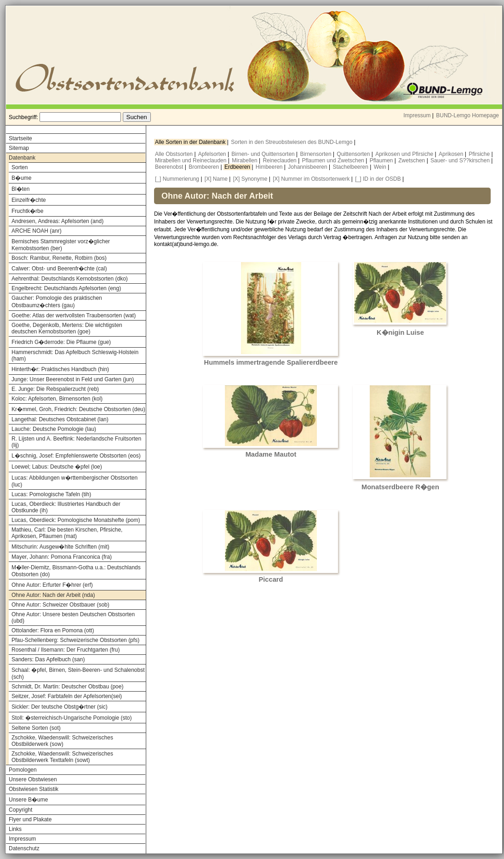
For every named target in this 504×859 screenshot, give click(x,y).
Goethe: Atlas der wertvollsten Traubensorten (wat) (74, 315)
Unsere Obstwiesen (33, 779)
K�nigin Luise (400, 332)
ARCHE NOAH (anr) (37, 231)
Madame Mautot (271, 454)
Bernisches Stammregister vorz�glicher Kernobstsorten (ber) (61, 245)
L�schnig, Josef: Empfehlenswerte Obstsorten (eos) (76, 456)
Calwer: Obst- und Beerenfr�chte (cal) (59, 269)
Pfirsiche (480, 154)
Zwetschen (412, 160)
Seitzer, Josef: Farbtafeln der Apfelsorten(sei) (67, 696)
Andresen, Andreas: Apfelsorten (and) (57, 221)
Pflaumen (382, 160)
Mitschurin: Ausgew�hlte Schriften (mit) (60, 547)
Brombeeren (204, 167)
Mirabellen (245, 160)
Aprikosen (452, 154)
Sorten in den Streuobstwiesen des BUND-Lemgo (292, 142)
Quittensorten (354, 154)
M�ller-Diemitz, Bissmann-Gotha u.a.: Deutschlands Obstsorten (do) (76, 571)
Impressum (417, 115)
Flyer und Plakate (30, 819)
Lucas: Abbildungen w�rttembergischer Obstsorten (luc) (74, 481)
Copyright (20, 810)
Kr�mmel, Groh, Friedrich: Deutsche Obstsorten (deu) (78, 409)
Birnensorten (317, 154)
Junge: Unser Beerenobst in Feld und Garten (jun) (73, 379)
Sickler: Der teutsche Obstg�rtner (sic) (60, 707)
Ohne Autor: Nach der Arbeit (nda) (53, 595)
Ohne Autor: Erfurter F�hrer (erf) (52, 585)
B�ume (21, 178)
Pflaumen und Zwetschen (334, 160)
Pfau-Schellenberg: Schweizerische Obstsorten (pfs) (75, 640)
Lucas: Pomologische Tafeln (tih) (51, 494)
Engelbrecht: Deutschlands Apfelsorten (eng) (66, 288)
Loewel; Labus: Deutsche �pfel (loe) (57, 467)
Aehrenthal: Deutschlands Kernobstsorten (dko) (70, 279)
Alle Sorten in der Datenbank (191, 142)
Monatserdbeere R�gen (400, 487)
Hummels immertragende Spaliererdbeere (271, 362)
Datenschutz (24, 848)
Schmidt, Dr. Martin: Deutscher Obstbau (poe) (67, 687)
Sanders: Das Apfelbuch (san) (48, 659)
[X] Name (216, 179)
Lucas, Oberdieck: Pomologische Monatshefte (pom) (76, 520)
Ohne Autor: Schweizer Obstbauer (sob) (60, 605)
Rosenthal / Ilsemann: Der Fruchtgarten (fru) (66, 650)
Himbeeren (270, 167)
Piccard (271, 579)
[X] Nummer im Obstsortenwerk (311, 179)
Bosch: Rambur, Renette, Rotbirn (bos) (59, 258)
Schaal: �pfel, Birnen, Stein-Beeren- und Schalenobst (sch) (78, 673)
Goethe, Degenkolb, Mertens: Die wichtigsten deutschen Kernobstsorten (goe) (67, 328)
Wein (381, 167)
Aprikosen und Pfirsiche (405, 154)
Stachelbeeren (352, 167)
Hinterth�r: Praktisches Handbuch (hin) (60, 369)
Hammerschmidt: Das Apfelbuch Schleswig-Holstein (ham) (75, 355)
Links (15, 829)
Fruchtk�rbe (27, 211)
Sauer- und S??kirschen (461, 160)
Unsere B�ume (28, 800)
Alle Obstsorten (175, 154)
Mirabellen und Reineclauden (192, 160)
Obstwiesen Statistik (34, 789)
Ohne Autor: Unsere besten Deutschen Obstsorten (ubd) (73, 618)
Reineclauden (280, 160)
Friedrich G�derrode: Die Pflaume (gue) (61, 342)
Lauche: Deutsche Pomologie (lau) (54, 429)
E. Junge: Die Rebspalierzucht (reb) (55, 389)
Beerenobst (170, 167)
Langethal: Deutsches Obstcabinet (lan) (60, 419)
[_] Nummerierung (177, 179)
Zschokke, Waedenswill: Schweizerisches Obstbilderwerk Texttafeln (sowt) (62, 757)
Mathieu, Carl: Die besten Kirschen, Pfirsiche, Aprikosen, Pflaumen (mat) (67, 533)
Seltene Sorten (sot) (36, 728)
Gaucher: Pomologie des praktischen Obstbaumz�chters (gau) (57, 302)
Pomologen (23, 770)
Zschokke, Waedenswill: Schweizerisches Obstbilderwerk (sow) (62, 741)
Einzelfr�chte (29, 200)
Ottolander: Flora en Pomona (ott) (53, 630)
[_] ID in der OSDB (378, 179)
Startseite (20, 138)
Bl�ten (20, 189)
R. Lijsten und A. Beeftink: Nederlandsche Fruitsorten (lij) (76, 442)
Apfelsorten (213, 154)
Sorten (20, 167)
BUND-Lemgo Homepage (467, 115)
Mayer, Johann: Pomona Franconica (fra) (62, 557)
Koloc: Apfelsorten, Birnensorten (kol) (57, 399)
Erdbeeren (238, 167)
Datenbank (22, 158)
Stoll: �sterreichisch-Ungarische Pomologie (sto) (72, 718)
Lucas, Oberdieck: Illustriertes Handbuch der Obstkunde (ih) (66, 507)
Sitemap (19, 148)
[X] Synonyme (250, 179)
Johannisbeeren (308, 167)
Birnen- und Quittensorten (264, 154)
